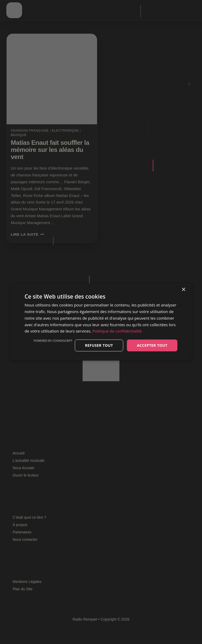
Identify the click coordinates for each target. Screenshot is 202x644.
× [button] (183, 290)
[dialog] (101, 322)
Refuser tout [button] (99, 345)
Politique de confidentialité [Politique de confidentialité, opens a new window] (117, 331)
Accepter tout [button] (152, 345)
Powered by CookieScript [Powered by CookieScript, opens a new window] (53, 341)
